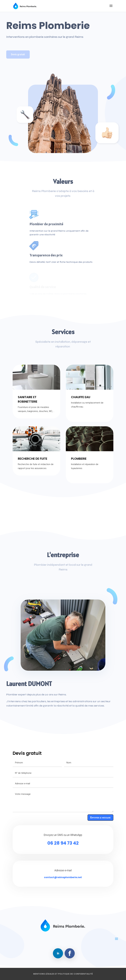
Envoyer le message (100, 817)
